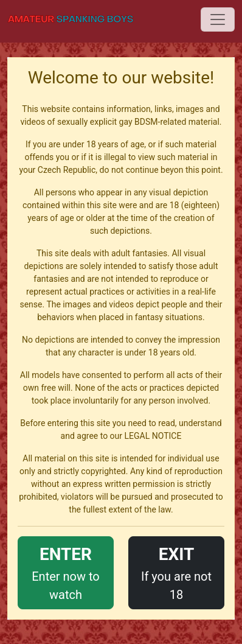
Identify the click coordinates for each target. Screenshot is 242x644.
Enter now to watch (66, 572)
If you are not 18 (176, 572)
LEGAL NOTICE (153, 436)
